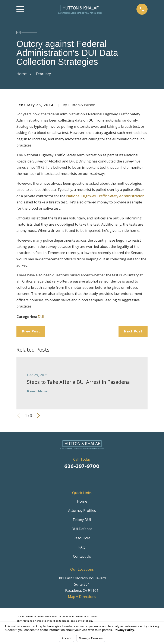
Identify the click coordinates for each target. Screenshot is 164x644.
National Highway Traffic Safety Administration (105, 196)
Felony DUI (82, 520)
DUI (41, 317)
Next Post (133, 331)
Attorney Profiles (82, 510)
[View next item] (38, 416)
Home (82, 501)
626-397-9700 (82, 466)
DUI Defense (82, 529)
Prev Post (31, 331)
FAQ (82, 547)
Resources (82, 538)
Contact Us (82, 556)
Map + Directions (82, 597)
